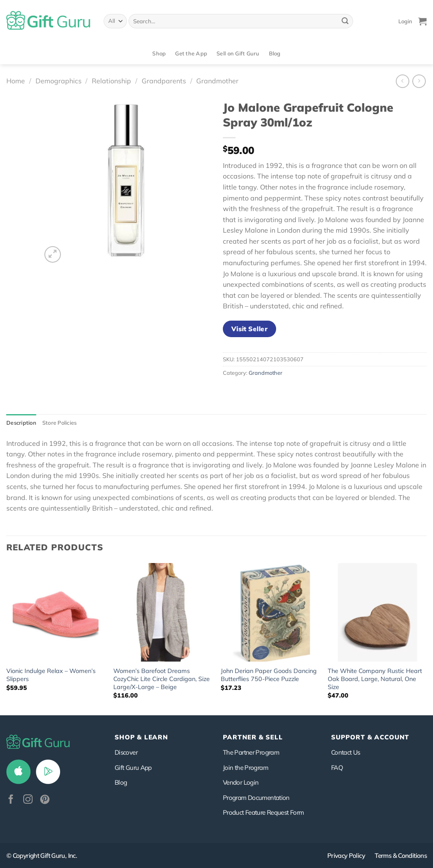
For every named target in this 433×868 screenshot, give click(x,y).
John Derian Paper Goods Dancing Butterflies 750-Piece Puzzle (269, 675)
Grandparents (164, 81)
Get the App (191, 53)
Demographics (59, 81)
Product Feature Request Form (263, 812)
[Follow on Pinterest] (45, 800)
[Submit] (345, 21)
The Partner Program (251, 752)
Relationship (111, 81)
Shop (159, 53)
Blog (275, 53)
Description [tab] (21, 423)
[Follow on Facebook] (11, 800)
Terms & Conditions (401, 856)
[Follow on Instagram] (28, 800)
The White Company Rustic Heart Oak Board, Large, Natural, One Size (375, 679)
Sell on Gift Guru (238, 53)
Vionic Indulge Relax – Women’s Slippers (51, 675)
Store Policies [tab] (60, 423)
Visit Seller (250, 329)
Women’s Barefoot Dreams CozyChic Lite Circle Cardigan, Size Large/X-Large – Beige (162, 679)
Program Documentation (256, 798)
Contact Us (346, 752)
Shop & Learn (141, 737)
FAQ (337, 768)
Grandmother (217, 81)
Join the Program (245, 768)
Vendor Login (241, 782)
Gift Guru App (133, 768)
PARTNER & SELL (253, 737)
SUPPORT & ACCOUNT (370, 737)
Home (16, 81)
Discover (126, 752)
